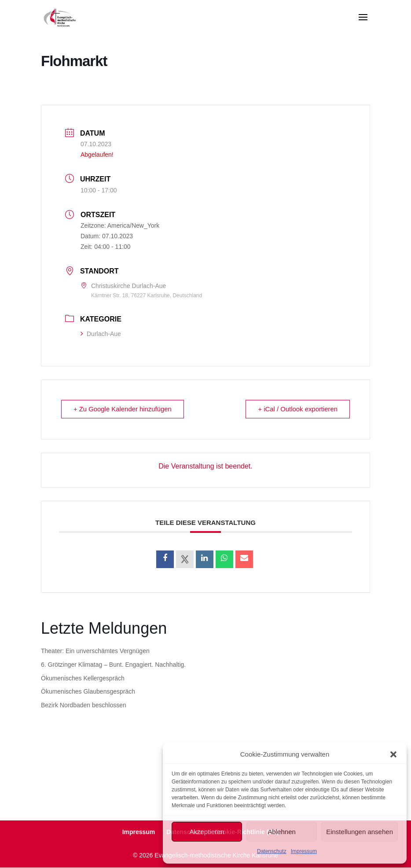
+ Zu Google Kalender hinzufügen (123, 409)
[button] (393, 754)
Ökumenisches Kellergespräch (83, 679)
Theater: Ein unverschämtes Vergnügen (95, 651)
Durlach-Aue (101, 334)
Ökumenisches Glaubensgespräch (88, 692)
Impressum (304, 851)
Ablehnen (281, 832)
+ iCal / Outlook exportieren (297, 409)
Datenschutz (272, 851)
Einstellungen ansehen (360, 832)
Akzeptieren (207, 832)
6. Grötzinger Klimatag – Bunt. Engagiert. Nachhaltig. (113, 665)
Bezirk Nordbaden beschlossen (84, 705)
